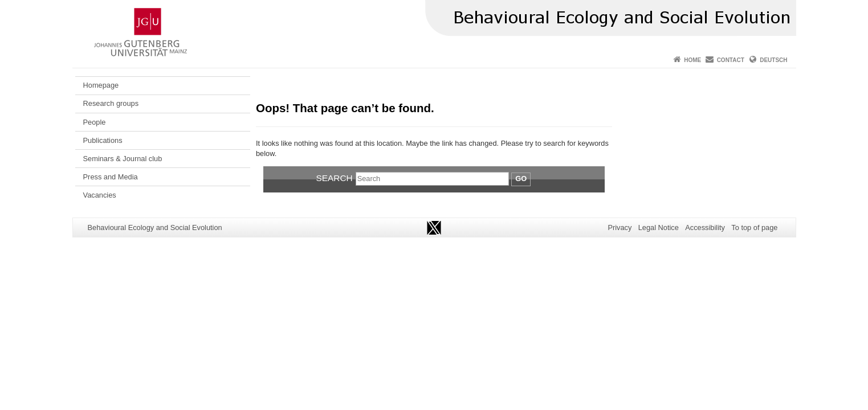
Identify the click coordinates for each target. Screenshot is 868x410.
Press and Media (111, 177)
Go (521, 179)
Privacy (620, 227)
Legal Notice (659, 227)
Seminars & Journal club (123, 159)
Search (335, 178)
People (95, 122)
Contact (731, 60)
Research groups (111, 103)
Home (692, 60)
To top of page (754, 227)
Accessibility (705, 227)
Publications (103, 140)
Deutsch (773, 60)
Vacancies (100, 195)
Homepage (101, 85)
